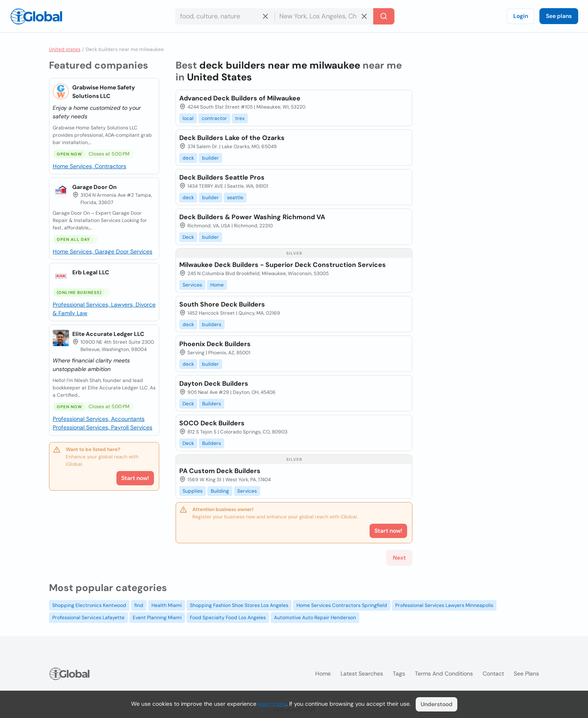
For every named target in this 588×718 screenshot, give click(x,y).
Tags (399, 674)
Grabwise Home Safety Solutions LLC (104, 92)
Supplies (193, 491)
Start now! (135, 478)
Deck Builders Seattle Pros (222, 177)
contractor (214, 118)
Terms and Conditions (444, 674)
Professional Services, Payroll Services (102, 427)
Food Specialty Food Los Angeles (228, 618)
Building (220, 491)
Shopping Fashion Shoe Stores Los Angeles (239, 605)
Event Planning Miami (157, 618)
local (188, 118)
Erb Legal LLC (91, 272)
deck (188, 158)
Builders (212, 404)
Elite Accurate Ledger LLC (108, 334)
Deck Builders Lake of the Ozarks (232, 138)
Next (399, 558)
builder (210, 158)
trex (240, 118)
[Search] (384, 16)
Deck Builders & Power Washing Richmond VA (252, 217)
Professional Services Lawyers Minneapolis (444, 605)
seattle (235, 198)
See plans (559, 16)
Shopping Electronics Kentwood (89, 605)
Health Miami (167, 605)
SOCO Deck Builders (212, 423)
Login (521, 16)
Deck (188, 237)
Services (192, 285)
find (139, 605)
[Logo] (36, 16)
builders (212, 325)
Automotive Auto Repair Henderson (315, 618)
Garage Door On (95, 187)
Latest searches (362, 674)
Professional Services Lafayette (88, 618)
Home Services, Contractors (89, 166)
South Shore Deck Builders (222, 304)
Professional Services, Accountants (99, 419)
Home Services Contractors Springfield (342, 605)
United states (65, 49)
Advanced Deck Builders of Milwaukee (240, 98)
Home (217, 285)
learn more (272, 704)
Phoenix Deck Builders (215, 344)
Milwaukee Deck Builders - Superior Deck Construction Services (283, 265)
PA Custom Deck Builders (220, 471)
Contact (493, 674)
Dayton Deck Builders (214, 383)
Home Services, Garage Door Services (102, 251)
